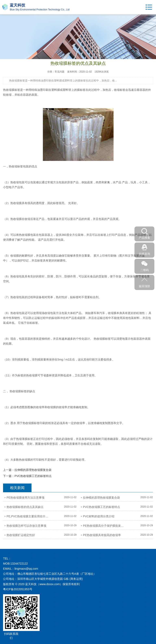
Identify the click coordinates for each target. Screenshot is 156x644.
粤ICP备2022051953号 (18, 589)
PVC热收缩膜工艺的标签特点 (33, 476)
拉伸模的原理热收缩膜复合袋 (33, 470)
